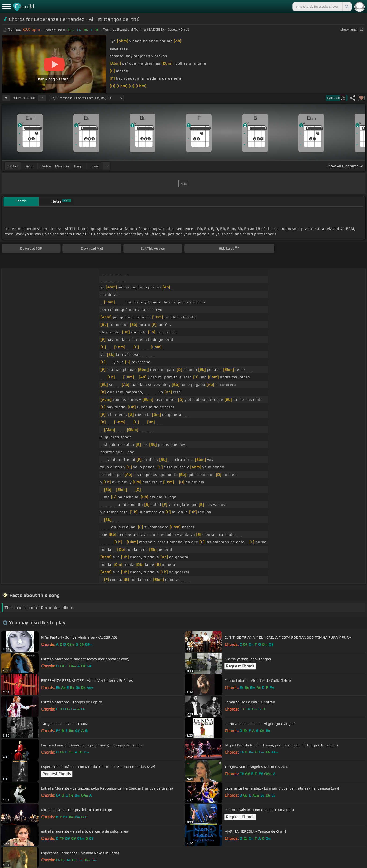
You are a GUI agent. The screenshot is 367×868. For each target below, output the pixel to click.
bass (95, 166)
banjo (78, 166)
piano (29, 166)
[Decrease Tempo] (6, 98)
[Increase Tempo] (42, 98)
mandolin (62, 166)
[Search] (347, 7)
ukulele (46, 166)
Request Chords (240, 666)
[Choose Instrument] (106, 166)
